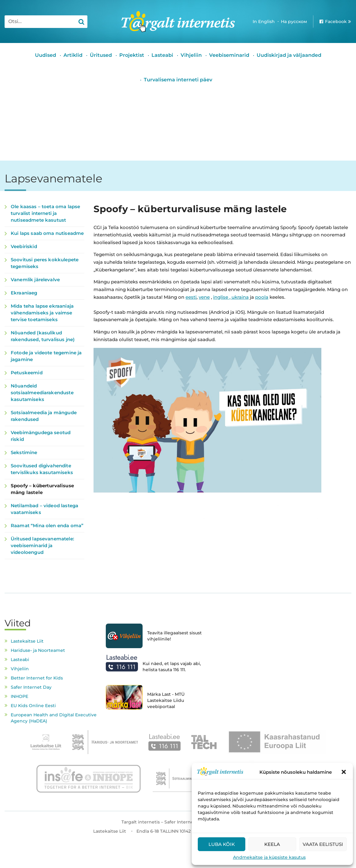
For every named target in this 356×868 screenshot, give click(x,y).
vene (204, 297)
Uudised (46, 55)
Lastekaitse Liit (27, 641)
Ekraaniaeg (24, 293)
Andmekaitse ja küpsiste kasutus (269, 857)
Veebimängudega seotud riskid (41, 436)
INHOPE (19, 696)
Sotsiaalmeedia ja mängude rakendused (44, 416)
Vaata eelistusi (323, 844)
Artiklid (73, 55)
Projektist (132, 55)
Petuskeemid (27, 373)
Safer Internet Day (31, 687)
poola (262, 297)
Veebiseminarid (229, 55)
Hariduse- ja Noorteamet (38, 650)
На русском (294, 21)
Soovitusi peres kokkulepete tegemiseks (45, 263)
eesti (191, 297)
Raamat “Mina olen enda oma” (47, 525)
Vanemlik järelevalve (35, 280)
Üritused (101, 55)
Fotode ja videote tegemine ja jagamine (46, 356)
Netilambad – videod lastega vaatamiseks (44, 509)
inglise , (222, 297)
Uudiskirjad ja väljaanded (289, 55)
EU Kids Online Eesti (33, 706)
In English (264, 21)
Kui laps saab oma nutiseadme (47, 233)
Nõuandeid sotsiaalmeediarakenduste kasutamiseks (42, 393)
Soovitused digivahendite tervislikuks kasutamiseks (42, 469)
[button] (344, 772)
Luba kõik (222, 844)
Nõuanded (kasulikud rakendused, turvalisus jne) (43, 336)
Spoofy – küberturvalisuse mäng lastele (42, 489)
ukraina (240, 297)
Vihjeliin (191, 55)
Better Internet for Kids (37, 678)
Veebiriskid (24, 246)
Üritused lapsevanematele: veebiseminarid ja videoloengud (42, 545)
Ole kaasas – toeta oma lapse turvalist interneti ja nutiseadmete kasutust (45, 213)
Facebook (336, 21)
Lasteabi (162, 55)
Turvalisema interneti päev (178, 80)
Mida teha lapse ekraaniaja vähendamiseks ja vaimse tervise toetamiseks (42, 313)
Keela (272, 844)
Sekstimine (24, 452)
